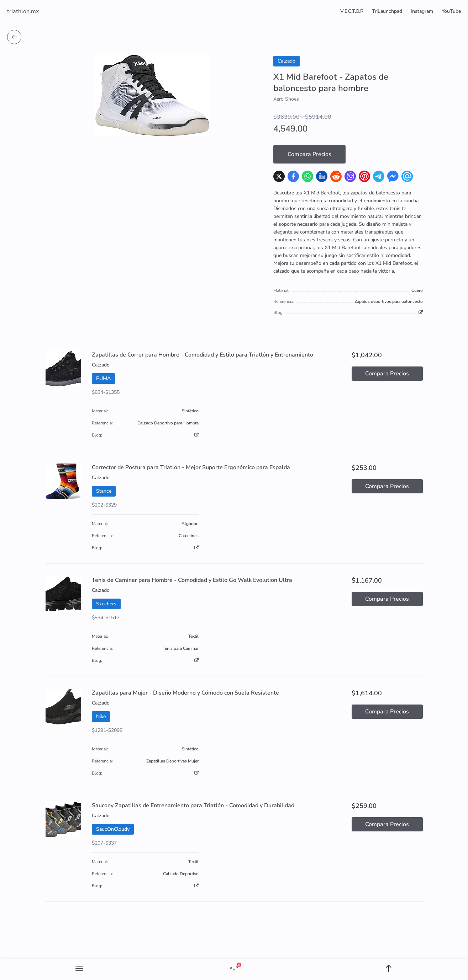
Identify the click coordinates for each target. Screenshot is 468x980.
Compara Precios (309, 154)
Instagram (422, 11)
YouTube (451, 11)
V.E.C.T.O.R (352, 11)
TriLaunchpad (387, 11)
